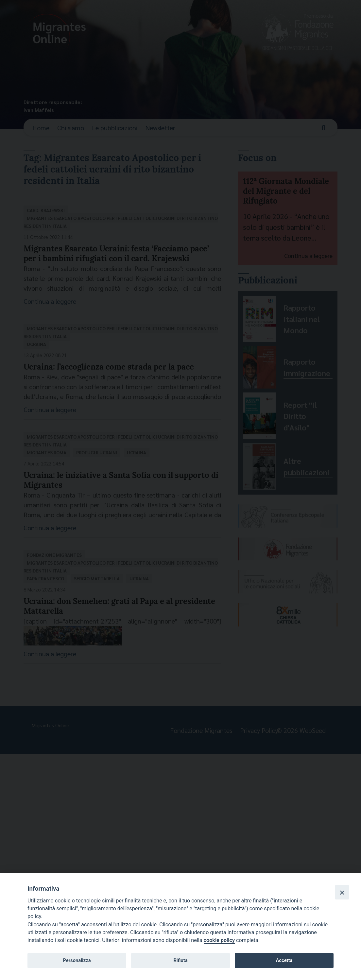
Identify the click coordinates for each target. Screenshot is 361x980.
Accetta (284, 960)
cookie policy (219, 940)
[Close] (342, 892)
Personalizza (77, 960)
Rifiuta (180, 960)
